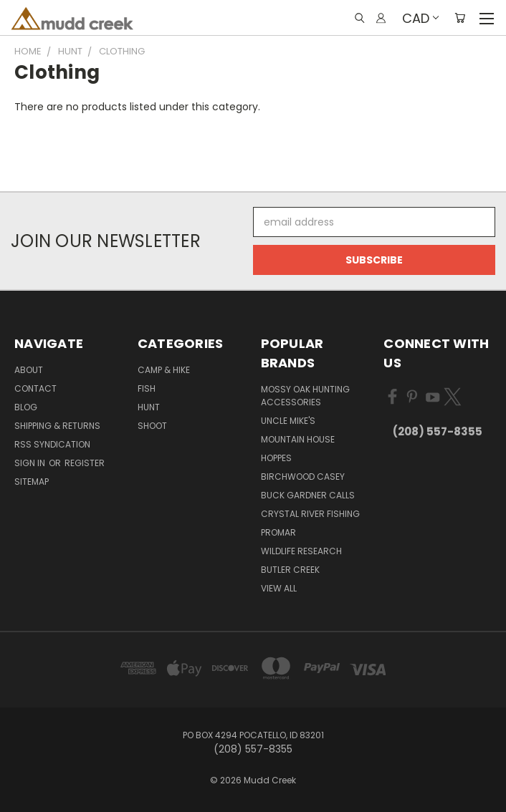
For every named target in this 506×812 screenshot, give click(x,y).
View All (279, 588)
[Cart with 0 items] (460, 18)
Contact (35, 388)
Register (85, 463)
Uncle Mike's (288, 421)
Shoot (152, 426)
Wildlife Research (301, 551)
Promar (278, 532)
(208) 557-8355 (438, 431)
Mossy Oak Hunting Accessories (305, 396)
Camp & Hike (164, 370)
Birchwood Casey (303, 477)
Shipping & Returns (57, 426)
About (29, 370)
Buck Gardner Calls (308, 495)
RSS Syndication (52, 444)
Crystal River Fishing (310, 514)
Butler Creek (290, 570)
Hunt (149, 407)
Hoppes (276, 458)
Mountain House (298, 439)
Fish (147, 388)
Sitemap (32, 482)
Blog (26, 407)
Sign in (31, 463)
